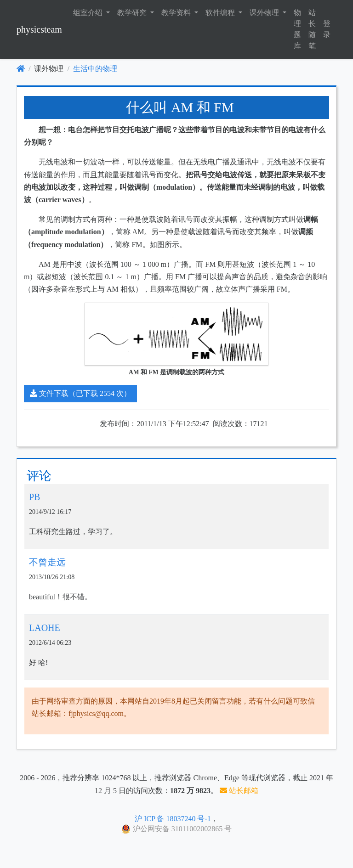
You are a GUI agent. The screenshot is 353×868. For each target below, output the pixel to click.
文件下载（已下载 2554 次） (80, 393)
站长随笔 (312, 29)
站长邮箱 (239, 791)
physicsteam (39, 29)
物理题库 (297, 29)
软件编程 (221, 13)
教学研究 (133, 13)
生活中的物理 (95, 69)
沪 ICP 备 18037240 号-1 (173, 819)
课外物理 (265, 13)
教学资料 (177, 13)
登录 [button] (327, 29)
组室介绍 (89, 13)
